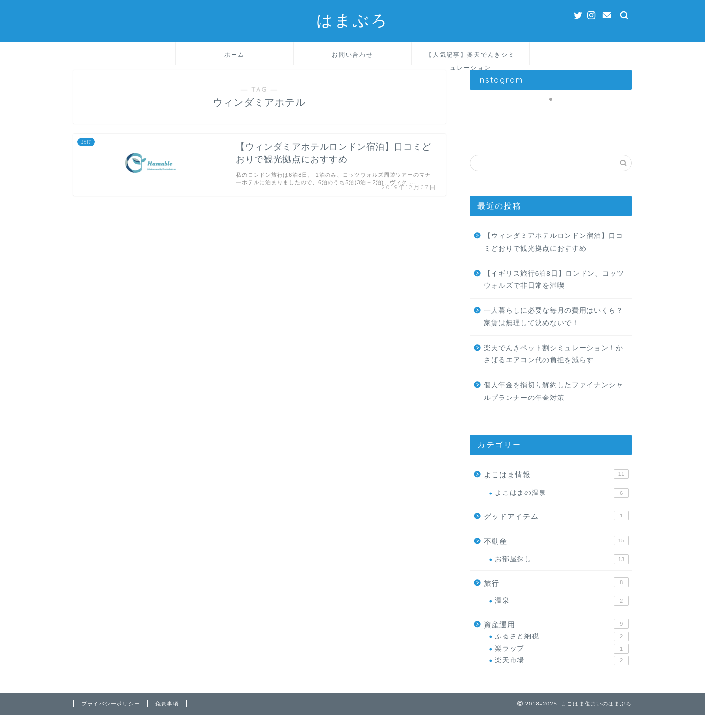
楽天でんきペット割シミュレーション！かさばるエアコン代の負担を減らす (553, 364)
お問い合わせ (352, 55)
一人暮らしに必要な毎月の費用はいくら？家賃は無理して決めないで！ (553, 327)
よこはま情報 (556, 484)
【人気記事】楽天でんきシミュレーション (470, 58)
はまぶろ (352, 20)
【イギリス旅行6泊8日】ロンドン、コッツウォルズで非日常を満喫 (554, 290)
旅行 (556, 592)
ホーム (235, 55)
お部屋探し (562, 569)
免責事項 (167, 717)
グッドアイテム (556, 525)
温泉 (562, 611)
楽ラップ (562, 658)
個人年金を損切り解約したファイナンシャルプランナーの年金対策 (553, 401)
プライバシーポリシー (111, 717)
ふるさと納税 (562, 647)
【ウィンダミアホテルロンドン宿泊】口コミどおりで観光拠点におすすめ (553, 252)
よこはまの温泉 (562, 503)
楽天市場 (562, 670)
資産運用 (556, 634)
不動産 (556, 550)
